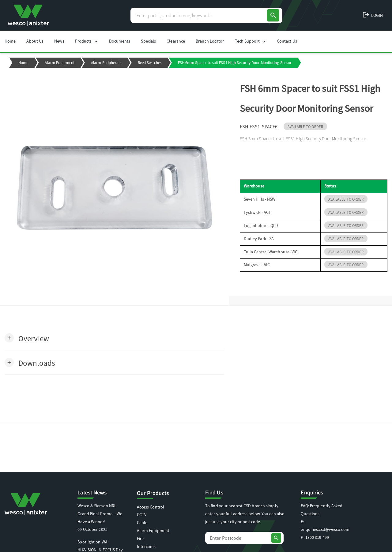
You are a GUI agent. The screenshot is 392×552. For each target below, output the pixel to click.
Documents (120, 41)
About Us (35, 41)
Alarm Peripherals (106, 63)
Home (10, 41)
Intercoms (146, 546)
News (59, 41)
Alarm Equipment (60, 63)
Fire (140, 539)
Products (87, 41)
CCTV (142, 515)
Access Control (151, 507)
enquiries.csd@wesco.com (325, 529)
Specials (148, 41)
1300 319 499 (317, 537)
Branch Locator (210, 41)
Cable (142, 523)
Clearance (176, 41)
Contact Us (287, 41)
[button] (27, 338)
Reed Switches (150, 63)
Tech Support (251, 41)
